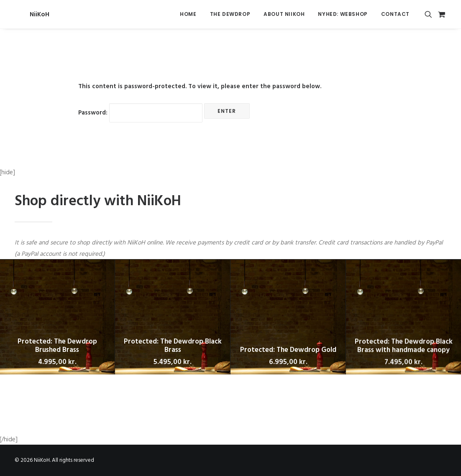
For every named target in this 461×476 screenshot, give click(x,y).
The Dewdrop (230, 14)
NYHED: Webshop (343, 14)
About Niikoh (284, 14)
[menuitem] (188, 14)
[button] (430, 14)
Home (188, 14)
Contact (395, 14)
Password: (140, 113)
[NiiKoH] (24, 14)
